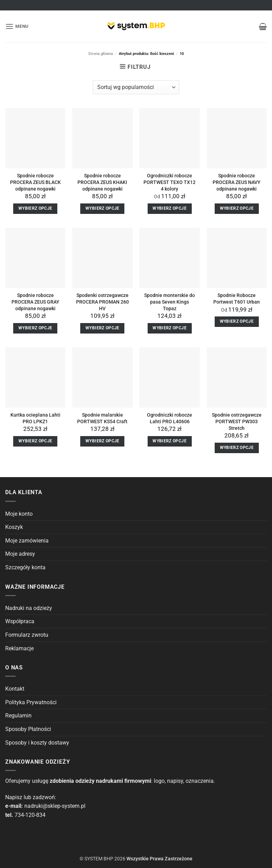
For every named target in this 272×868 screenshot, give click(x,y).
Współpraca (20, 621)
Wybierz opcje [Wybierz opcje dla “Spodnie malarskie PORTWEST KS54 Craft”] (102, 441)
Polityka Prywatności (31, 702)
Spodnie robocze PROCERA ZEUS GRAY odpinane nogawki (35, 302)
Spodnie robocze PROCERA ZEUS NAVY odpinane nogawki (237, 182)
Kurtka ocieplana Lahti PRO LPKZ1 (35, 418)
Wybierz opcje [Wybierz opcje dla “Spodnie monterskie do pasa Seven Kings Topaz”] (170, 328)
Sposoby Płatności (28, 729)
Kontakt (15, 689)
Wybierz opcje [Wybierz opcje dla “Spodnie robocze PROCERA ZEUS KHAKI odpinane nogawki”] (102, 208)
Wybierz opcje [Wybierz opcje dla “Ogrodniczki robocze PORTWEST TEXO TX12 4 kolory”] (170, 208)
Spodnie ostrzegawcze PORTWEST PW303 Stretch (237, 421)
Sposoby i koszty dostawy (37, 743)
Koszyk (14, 527)
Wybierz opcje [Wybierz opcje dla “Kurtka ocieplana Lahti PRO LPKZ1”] (35, 441)
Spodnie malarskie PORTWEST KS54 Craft (102, 418)
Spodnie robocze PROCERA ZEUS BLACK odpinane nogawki (35, 182)
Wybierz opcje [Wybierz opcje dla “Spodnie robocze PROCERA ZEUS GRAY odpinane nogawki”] (35, 328)
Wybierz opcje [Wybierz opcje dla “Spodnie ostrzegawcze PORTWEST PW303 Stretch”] (237, 448)
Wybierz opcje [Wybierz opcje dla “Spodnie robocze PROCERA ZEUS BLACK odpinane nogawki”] (35, 208)
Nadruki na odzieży (29, 608)
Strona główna (101, 54)
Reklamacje (19, 648)
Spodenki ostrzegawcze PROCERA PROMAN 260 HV (102, 302)
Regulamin (18, 716)
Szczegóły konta (25, 567)
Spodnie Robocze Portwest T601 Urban (237, 299)
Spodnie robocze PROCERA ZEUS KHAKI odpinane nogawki (102, 182)
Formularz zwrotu (27, 635)
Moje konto (19, 514)
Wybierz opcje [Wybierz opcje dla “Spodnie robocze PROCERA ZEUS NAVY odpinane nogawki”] (237, 208)
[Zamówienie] (136, 87)
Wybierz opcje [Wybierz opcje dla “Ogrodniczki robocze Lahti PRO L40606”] (170, 441)
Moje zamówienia (27, 541)
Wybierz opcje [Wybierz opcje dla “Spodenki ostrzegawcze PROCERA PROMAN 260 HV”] (102, 328)
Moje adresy (20, 554)
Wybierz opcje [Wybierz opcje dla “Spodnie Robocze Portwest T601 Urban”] (237, 321)
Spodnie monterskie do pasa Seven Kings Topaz (170, 302)
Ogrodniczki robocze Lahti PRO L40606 (170, 418)
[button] (17, 26)
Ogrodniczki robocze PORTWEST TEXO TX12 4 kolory (170, 182)
